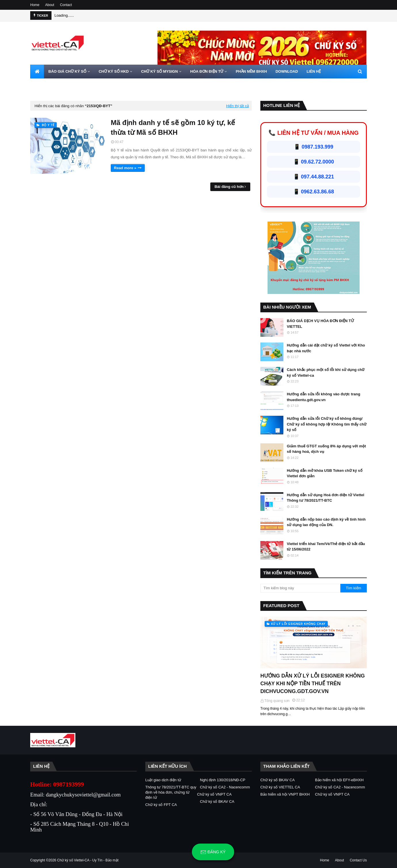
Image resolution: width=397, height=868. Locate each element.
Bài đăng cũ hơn (229, 187)
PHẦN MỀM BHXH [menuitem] (251, 71)
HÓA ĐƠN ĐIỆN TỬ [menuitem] (207, 71)
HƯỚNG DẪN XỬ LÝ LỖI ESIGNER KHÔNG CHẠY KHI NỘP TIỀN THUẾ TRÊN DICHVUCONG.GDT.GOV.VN (313, 684)
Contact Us (358, 860)
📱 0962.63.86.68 (314, 192)
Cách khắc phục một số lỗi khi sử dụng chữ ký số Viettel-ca (326, 373)
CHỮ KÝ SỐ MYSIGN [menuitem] (159, 71)
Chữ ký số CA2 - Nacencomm (225, 787)
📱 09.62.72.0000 (314, 162)
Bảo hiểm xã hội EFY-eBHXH (339, 780)
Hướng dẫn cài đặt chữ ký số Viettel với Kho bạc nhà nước (326, 348)
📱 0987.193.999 (313, 147)
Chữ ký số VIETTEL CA (280, 787)
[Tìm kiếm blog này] (300, 588)
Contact (66, 5)
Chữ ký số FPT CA (161, 805)
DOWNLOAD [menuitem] (287, 71)
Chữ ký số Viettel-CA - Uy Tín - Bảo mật (88, 860)
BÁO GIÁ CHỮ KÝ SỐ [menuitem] (67, 71)
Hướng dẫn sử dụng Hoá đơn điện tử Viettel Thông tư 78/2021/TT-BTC (326, 498)
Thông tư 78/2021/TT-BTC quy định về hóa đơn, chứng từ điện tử (171, 792)
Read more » (125, 168)
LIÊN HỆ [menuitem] (314, 71)
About (50, 5)
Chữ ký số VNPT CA (214, 794)
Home (35, 5)
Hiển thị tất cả (237, 106)
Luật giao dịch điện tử (163, 780)
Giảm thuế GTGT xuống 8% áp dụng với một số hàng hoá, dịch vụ (326, 449)
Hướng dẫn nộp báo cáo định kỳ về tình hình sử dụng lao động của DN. (326, 522)
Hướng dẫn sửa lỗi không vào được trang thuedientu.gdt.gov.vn (323, 397)
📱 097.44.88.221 (314, 177)
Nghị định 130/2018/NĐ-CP (223, 780)
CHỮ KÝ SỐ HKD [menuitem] (114, 71)
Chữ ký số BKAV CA (217, 801)
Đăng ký (213, 852)
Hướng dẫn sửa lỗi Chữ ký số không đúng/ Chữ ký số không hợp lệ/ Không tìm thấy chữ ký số (327, 424)
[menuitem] (37, 72)
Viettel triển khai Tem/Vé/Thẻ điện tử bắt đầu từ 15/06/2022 (326, 547)
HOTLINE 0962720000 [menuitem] (54, 85)
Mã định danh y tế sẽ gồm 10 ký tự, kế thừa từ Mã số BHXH (173, 127)
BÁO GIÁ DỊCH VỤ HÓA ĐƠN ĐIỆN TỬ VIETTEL (320, 324)
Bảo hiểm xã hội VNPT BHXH (285, 794)
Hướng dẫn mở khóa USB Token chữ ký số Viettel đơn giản (325, 473)
